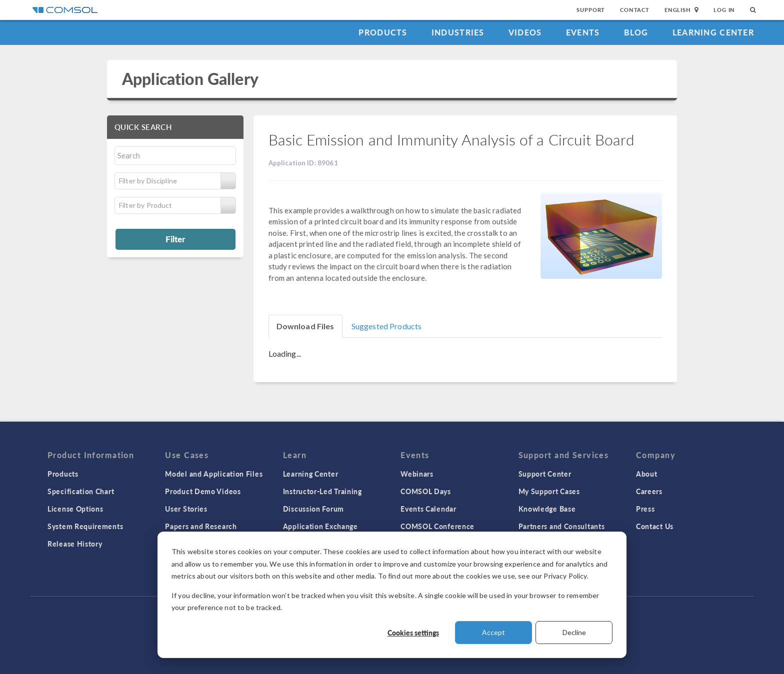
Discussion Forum (313, 509)
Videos (525, 32)
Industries (458, 32)
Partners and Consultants (562, 526)
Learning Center (713, 32)
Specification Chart (81, 491)
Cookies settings (413, 633)
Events (583, 32)
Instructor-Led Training (322, 491)
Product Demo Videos (203, 491)
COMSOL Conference (437, 526)
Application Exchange (320, 526)
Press (645, 509)
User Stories (186, 509)
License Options (75, 509)
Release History (75, 544)
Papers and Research (201, 526)
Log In (724, 10)
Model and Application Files (214, 474)
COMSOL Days (426, 491)
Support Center (545, 474)
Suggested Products (387, 326)
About (647, 474)
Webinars (417, 474)
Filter (175, 239)
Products (383, 32)
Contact (635, 10)
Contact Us (655, 526)
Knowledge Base (547, 509)
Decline (574, 632)
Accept (493, 632)
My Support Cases (549, 491)
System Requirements (85, 526)
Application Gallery (190, 79)
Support (591, 10)
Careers (649, 491)
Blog (636, 32)
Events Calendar (428, 509)
